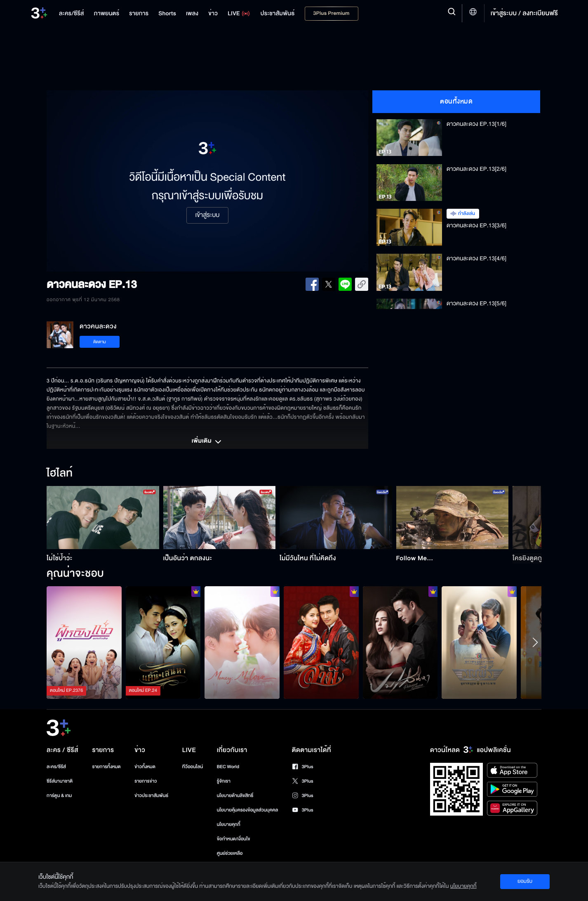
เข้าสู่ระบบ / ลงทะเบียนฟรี (524, 13)
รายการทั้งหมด (106, 767)
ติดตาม (100, 342)
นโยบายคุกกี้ (229, 824)
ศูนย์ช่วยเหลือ (230, 853)
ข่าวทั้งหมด (145, 767)
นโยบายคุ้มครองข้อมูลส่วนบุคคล (248, 810)
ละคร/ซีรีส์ (56, 767)
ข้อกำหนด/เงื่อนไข (234, 839)
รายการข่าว (146, 781)
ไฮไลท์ (60, 474)
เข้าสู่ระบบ (207, 215)
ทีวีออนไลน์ (193, 767)
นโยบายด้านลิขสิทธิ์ (235, 796)
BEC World (228, 767)
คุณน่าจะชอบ (75, 574)
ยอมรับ (525, 881)
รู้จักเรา (224, 781)
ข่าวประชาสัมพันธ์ (151, 796)
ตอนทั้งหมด (456, 101)
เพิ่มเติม (207, 442)
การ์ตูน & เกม (59, 796)
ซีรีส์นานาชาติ (60, 781)
